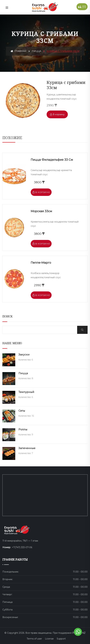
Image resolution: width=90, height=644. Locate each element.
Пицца (36, 51)
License (49, 639)
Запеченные (27, 448)
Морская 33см (41, 211)
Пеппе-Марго (41, 263)
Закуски (24, 355)
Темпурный (26, 392)
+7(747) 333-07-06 (22, 547)
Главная (18, 51)
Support (61, 639)
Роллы (23, 429)
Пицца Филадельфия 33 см (52, 160)
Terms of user (34, 639)
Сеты (22, 411)
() (82, 7)
